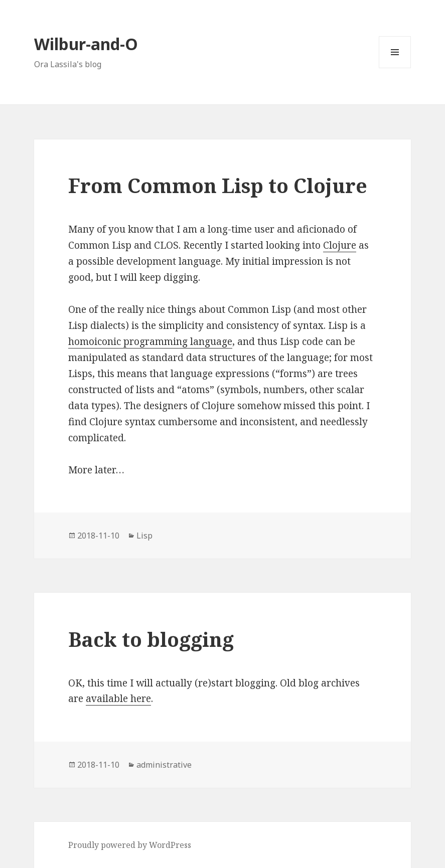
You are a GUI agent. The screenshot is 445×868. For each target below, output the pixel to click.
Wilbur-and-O (86, 44)
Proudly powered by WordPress (130, 845)
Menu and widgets (395, 68)
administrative (164, 765)
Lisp (144, 536)
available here (118, 699)
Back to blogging (151, 639)
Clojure (340, 245)
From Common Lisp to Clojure (218, 185)
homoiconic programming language (150, 341)
